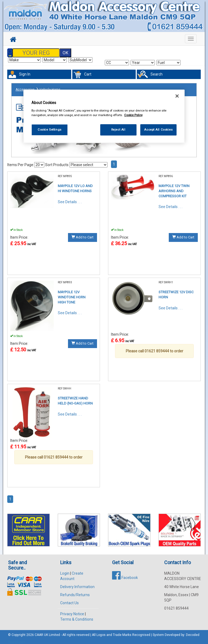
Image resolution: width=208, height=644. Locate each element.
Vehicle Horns (50, 87)
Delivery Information (77, 584)
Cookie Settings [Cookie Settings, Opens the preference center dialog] (50, 130)
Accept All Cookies (158, 130)
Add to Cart (83, 234)
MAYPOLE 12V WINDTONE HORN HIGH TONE (72, 294)
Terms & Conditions (77, 616)
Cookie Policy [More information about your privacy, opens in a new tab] (133, 115)
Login (65, 570)
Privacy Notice (72, 611)
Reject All (118, 130)
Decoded (193, 632)
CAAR (39, 632)
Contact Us (69, 600)
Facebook (125, 574)
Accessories (25, 87)
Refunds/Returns (75, 592)
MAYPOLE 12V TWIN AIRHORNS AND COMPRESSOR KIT (174, 188)
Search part (17, 639)
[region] (104, 117)
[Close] (177, 96)
